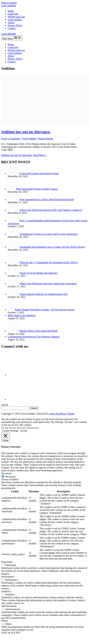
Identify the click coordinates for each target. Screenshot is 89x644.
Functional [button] (7, 562)
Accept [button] (24, 431)
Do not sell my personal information (20, 428)
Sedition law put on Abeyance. (26, 132)
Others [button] (5, 621)
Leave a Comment (11, 139)
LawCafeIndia (9, 6)
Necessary (10, 477)
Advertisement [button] (9, 606)
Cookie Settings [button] (10, 431)
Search (5, 405)
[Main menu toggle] (12, 38)
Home (11, 11)
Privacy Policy (15, 25)
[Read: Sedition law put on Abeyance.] (45, 125)
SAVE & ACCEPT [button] (11, 633)
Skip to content (9, 3)
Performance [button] (8, 577)
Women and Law (16, 17)
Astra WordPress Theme (62, 414)
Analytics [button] (6, 591)
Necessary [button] (7, 473)
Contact (12, 28)
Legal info (13, 14)
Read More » (24, 155)
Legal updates (15, 20)
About (11, 22)
